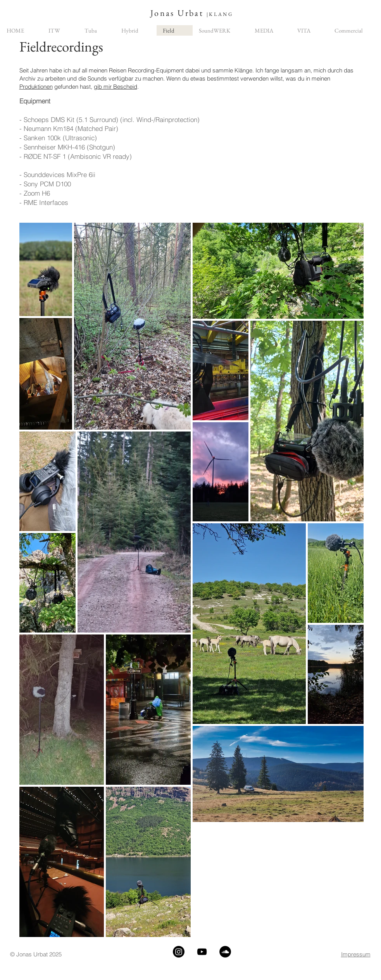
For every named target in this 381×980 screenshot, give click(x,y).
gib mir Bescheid (116, 87)
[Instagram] (179, 952)
